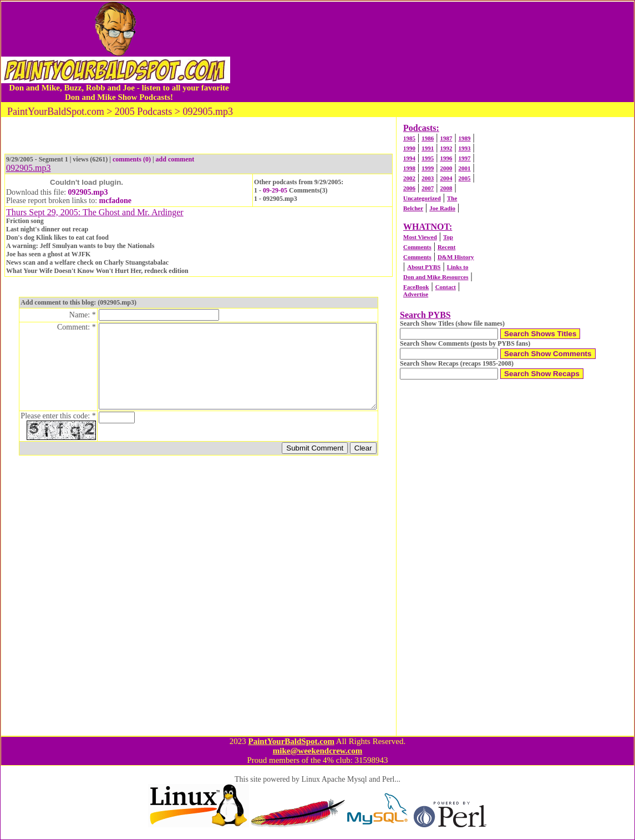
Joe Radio (442, 208)
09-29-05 (275, 190)
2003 (428, 178)
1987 (446, 138)
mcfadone (115, 201)
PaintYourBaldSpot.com (291, 741)
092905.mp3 (88, 192)
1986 (428, 138)
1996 (446, 158)
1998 (409, 168)
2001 (465, 168)
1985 (409, 138)
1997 (465, 158)
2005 (465, 178)
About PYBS (424, 267)
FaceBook (416, 287)
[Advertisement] (432, 52)
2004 (446, 178)
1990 (409, 148)
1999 (428, 168)
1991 (428, 148)
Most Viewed (420, 237)
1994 (409, 158)
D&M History (456, 257)
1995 (428, 158)
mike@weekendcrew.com (318, 751)
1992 (446, 148)
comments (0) (132, 159)
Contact (446, 287)
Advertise (416, 294)
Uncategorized (422, 198)
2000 (446, 168)
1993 (465, 148)
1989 (465, 138)
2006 (409, 188)
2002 (409, 178)
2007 (428, 188)
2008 (446, 188)
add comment (175, 159)
